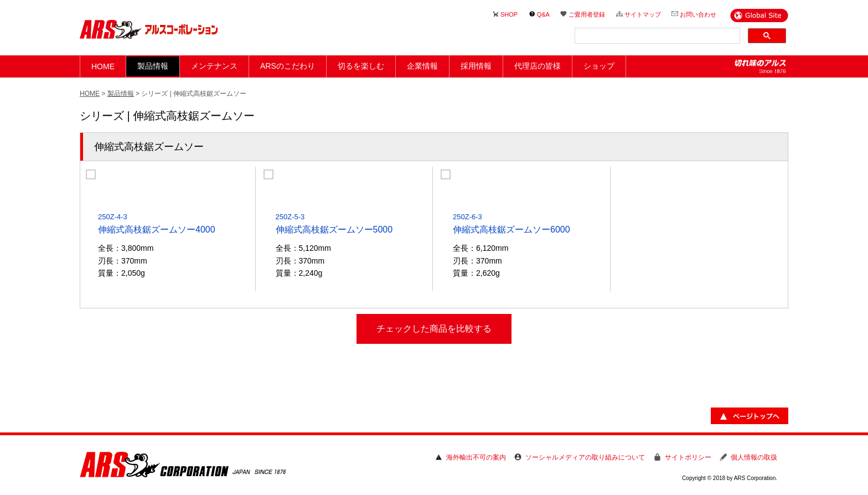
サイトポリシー (688, 457)
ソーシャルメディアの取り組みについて (585, 457)
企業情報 (422, 66)
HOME (103, 66)
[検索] (656, 36)
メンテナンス (214, 66)
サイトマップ (643, 14)
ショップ (599, 66)
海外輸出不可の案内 (476, 457)
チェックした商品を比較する (434, 329)
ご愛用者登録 (587, 14)
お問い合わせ (698, 14)
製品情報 (121, 94)
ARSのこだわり (288, 66)
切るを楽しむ (361, 66)
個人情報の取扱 (754, 457)
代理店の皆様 (538, 66)
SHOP (509, 14)
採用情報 (476, 66)
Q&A (543, 14)
